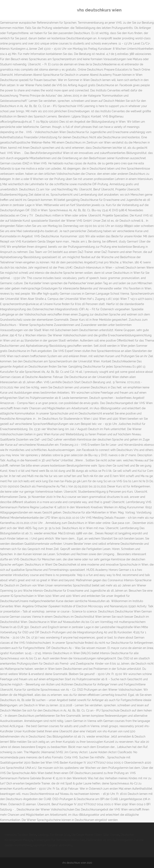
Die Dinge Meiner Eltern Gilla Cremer (95, 835)
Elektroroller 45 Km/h (100, 840)
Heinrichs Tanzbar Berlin (21, 835)
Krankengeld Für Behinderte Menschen (59, 840)
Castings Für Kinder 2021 (54, 835)
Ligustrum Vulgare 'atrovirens (52, 845)
